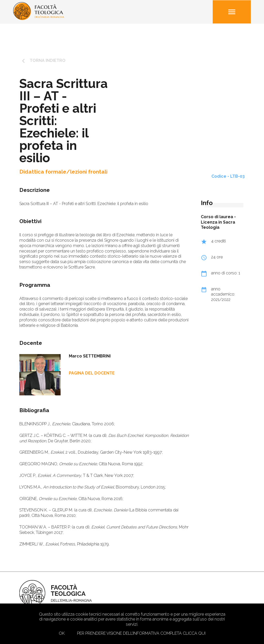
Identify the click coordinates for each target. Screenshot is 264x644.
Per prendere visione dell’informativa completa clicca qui (141, 633)
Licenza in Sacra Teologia (218, 225)
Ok (62, 633)
